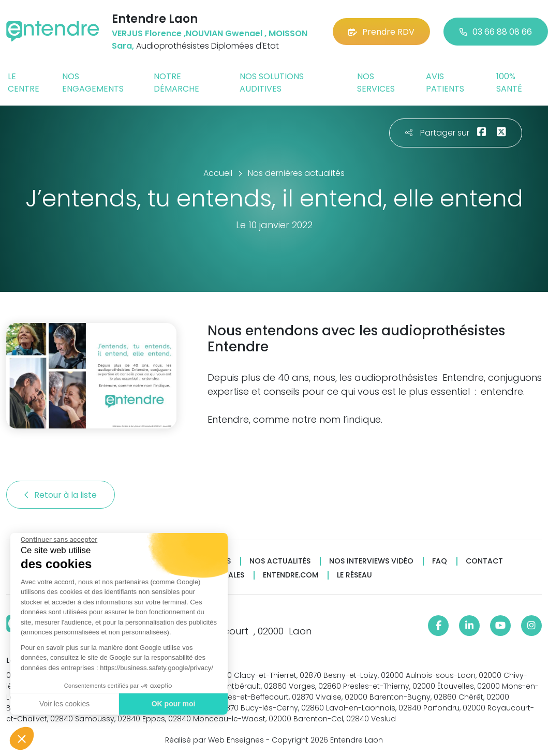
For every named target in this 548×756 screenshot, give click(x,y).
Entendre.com (291, 575)
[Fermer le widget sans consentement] (58, 540)
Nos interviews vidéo (371, 561)
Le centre (24, 83)
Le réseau (354, 575)
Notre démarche (176, 83)
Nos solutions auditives (272, 83)
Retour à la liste (61, 495)
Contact (484, 561)
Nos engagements (93, 83)
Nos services (376, 83)
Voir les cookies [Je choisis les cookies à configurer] (64, 704)
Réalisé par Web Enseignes (214, 740)
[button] (22, 738)
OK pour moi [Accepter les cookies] (173, 704)
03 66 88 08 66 (496, 32)
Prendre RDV (381, 32)
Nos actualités (280, 561)
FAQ (440, 561)
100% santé (509, 83)
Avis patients (445, 83)
